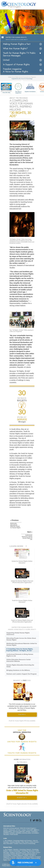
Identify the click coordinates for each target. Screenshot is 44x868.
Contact (16, 843)
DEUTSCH (16, 832)
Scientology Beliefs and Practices (23, 841)
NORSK (28, 832)
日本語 (24, 830)
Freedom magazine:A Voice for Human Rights (16, 70)
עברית (18, 830)
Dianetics (16, 849)
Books (27, 842)
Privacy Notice (6, 866)
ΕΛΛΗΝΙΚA (35, 833)
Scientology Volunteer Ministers (12, 854)
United (6, 60)
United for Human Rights (23, 858)
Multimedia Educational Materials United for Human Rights (22, 644)
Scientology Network (25, 849)
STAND (26, 855)
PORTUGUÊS (14, 834)
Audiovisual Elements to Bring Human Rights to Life (20, 655)
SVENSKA (34, 832)
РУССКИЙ (30, 830)
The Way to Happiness (18, 88)
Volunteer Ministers (15, 842)
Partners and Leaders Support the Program (22, 674)
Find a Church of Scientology (27, 843)
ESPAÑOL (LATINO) (9, 833)
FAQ (23, 842)
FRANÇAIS (12, 830)
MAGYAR (22, 832)
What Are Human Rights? (15, 49)
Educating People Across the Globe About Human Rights (21, 639)
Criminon (13, 857)
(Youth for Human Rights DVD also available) (22, 721)
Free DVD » (22, 715)
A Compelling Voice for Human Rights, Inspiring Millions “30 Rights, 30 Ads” (20, 650)
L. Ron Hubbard (8, 841)
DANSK (5, 830)
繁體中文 (36, 830)
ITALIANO (6, 834)
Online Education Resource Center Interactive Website (19, 660)
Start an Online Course (33, 852)
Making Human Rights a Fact (17, 44)
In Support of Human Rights (16, 64)
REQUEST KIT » (22, 798)
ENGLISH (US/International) (11, 828)
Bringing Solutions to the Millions (18, 670)
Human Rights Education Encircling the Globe (20, 666)
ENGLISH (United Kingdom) (28, 828)
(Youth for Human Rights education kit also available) (22, 804)
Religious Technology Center (18, 852)
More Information (8, 843)
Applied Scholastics (30, 87)
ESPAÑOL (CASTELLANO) (23, 833)
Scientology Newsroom (28, 851)
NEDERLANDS (8, 832)
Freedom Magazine (18, 855)
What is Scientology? (15, 851)
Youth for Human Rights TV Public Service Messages (19, 54)
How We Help (6, 93)
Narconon (19, 857)
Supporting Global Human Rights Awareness (18, 634)
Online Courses (34, 842)
